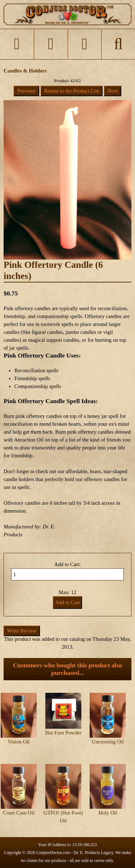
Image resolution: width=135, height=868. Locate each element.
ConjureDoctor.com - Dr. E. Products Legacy (75, 853)
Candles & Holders (25, 71)
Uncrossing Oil (108, 742)
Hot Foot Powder (63, 733)
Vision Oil (19, 742)
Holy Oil (108, 813)
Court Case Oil (19, 813)
